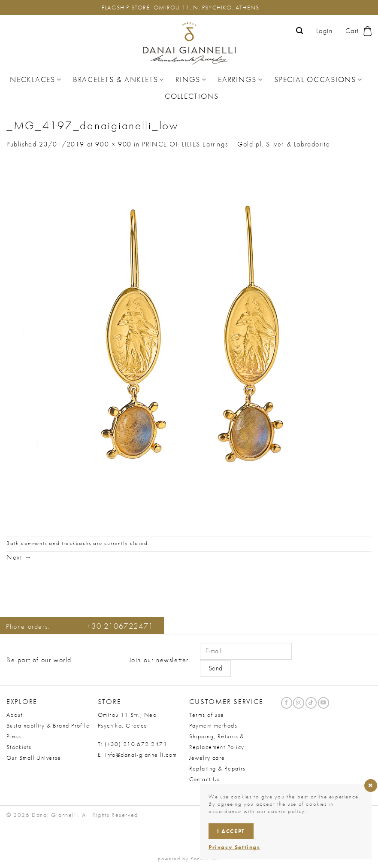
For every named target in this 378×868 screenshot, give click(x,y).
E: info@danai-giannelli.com (138, 755)
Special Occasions (318, 79)
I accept (231, 831)
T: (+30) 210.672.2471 (133, 744)
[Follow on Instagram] (299, 703)
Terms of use (207, 715)
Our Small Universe (34, 758)
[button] (300, 31)
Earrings (240, 79)
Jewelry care (207, 758)
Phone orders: (80, 626)
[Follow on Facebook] (287, 703)
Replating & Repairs (218, 768)
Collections (192, 96)
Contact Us (205, 779)
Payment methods (213, 725)
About (15, 715)
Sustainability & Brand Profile (48, 725)
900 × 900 (113, 144)
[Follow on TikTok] (311, 703)
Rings (191, 79)
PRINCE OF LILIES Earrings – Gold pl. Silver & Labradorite (236, 144)
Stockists (19, 747)
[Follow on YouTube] (324, 703)
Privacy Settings (234, 847)
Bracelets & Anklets (119, 79)
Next (19, 557)
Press (14, 736)
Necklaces (36, 79)
